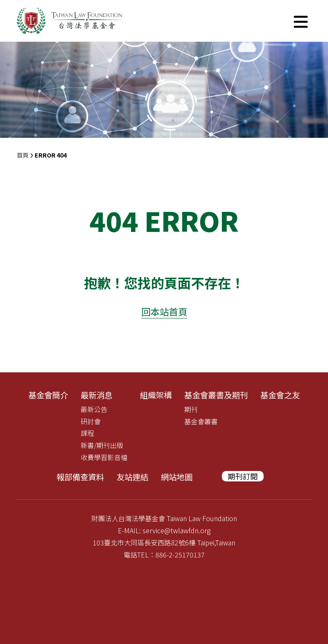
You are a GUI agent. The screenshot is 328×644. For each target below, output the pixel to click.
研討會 (91, 421)
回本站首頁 (164, 311)
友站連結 (132, 477)
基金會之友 (280, 395)
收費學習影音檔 (104, 457)
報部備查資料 (80, 477)
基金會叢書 (201, 421)
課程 (87, 433)
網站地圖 (177, 477)
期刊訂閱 (243, 476)
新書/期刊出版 (102, 445)
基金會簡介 (48, 395)
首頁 (23, 155)
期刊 (191, 409)
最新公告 (94, 409)
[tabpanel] (164, 90)
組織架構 (156, 395)
